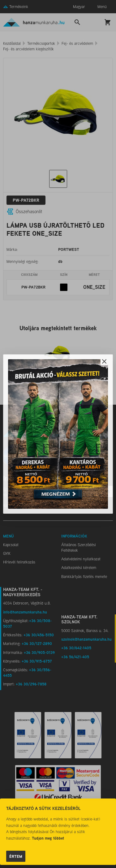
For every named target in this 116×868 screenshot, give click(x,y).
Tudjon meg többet (48, 838)
